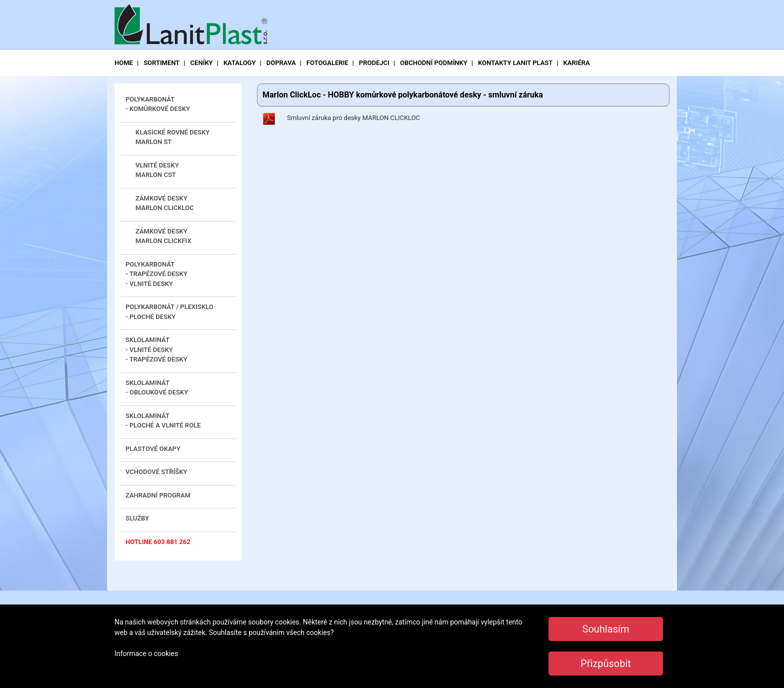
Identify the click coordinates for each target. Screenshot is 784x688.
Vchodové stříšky (156, 472)
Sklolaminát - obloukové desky (157, 388)
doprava (281, 63)
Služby (137, 518)
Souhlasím (606, 629)
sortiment (161, 63)
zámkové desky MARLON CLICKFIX (163, 236)
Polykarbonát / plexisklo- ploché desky (169, 312)
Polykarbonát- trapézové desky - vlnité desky (156, 274)
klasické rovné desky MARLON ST (172, 137)
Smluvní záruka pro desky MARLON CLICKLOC (353, 118)
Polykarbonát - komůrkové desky (158, 104)
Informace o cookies (146, 653)
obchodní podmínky (434, 63)
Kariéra (577, 63)
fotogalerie (327, 63)
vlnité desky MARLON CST (157, 170)
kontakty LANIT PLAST (515, 63)
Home (124, 63)
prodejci (374, 63)
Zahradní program (158, 495)
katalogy (240, 63)
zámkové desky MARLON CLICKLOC (165, 203)
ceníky (202, 63)
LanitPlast (194, 26)
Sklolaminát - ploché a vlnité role (163, 421)
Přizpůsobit (606, 663)
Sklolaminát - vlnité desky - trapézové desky (156, 349)
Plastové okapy (153, 449)
